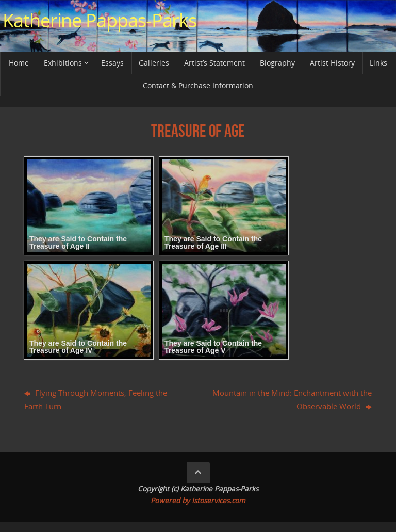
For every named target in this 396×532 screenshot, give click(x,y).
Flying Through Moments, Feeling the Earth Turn (96, 399)
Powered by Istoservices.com (198, 501)
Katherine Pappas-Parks (100, 21)
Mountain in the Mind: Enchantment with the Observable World (292, 399)
